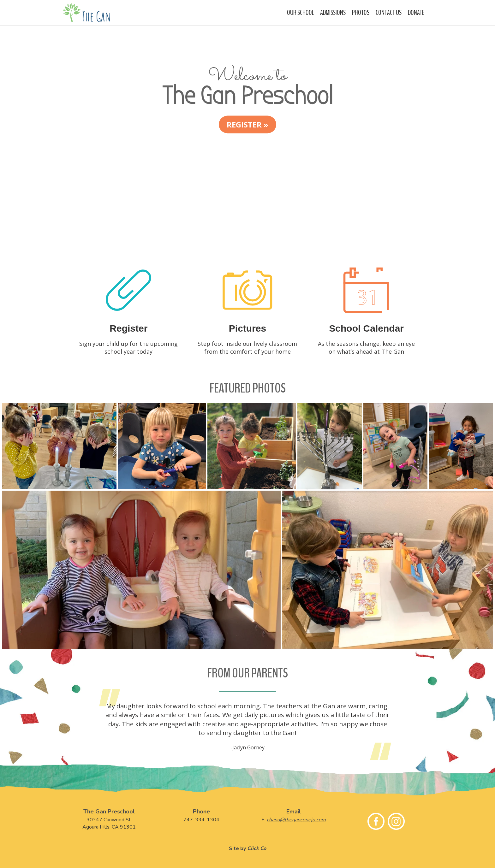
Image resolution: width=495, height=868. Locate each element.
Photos (361, 13)
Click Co (257, 848)
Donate (416, 13)
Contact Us (389, 13)
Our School (300, 13)
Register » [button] (247, 124)
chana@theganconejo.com (296, 820)
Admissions (333, 13)
